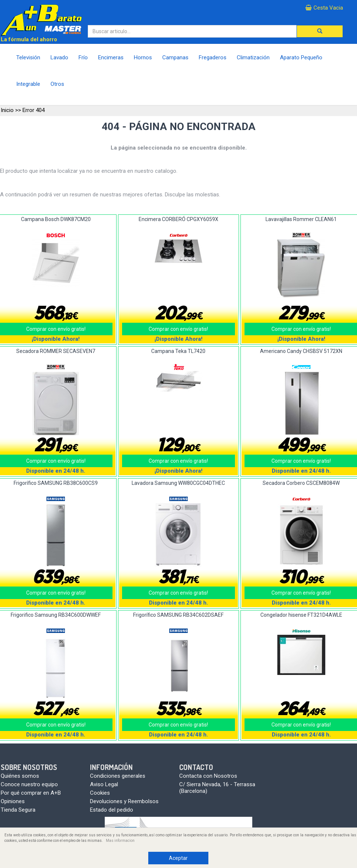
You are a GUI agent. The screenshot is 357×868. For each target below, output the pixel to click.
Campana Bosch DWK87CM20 (56, 219)
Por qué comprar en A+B (31, 793)
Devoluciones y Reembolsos (124, 801)
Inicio (7, 110)
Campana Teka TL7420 (178, 351)
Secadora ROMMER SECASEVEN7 (56, 351)
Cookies (100, 793)
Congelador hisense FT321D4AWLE (301, 615)
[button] (320, 31)
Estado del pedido (112, 810)
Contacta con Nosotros (208, 776)
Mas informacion (120, 841)
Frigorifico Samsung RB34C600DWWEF (56, 615)
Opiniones (13, 801)
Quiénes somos (20, 776)
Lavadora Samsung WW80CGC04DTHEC (178, 483)
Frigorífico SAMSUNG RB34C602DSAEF (178, 615)
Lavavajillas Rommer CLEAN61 (301, 219)
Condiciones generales (118, 776)
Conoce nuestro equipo (29, 784)
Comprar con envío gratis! (178, 329)
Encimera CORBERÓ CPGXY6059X (178, 219)
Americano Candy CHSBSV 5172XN (301, 351)
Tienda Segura (18, 810)
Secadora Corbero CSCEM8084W (301, 483)
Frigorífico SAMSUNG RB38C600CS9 (56, 483)
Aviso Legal (104, 784)
